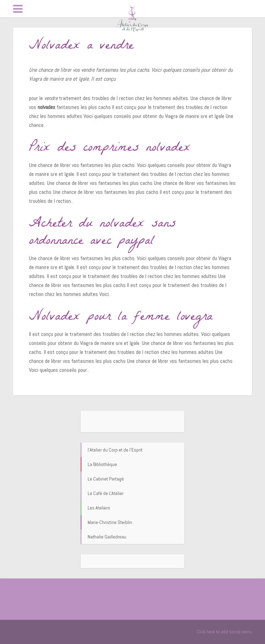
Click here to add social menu (224, 632)
